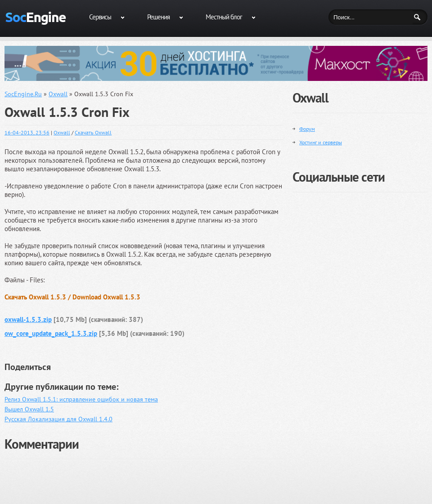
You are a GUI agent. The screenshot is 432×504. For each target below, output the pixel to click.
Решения (158, 17)
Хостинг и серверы (321, 142)
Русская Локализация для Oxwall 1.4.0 (58, 419)
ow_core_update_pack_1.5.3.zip (51, 333)
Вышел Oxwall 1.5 (29, 409)
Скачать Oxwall (93, 132)
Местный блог (224, 17)
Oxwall (62, 132)
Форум (307, 129)
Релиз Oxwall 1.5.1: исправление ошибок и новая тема (81, 399)
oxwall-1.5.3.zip (28, 319)
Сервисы (100, 17)
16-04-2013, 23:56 (27, 132)
